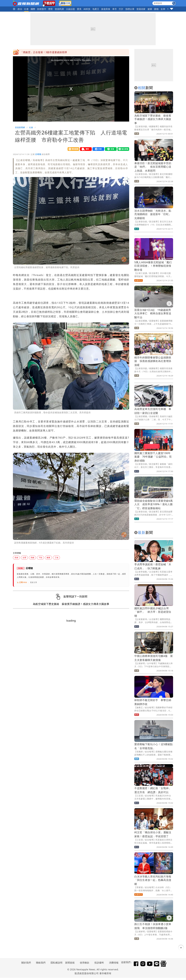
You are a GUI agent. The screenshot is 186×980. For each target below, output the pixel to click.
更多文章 (34, 582)
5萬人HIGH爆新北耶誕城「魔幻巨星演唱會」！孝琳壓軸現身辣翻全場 (153, 266)
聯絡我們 (41, 963)
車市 (115, 9)
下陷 (40, 557)
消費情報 (114, 963)
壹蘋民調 (59, 9)
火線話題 (70, 9)
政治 (20, 9)
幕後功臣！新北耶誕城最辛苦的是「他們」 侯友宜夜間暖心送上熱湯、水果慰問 (153, 167)
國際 (33, 9)
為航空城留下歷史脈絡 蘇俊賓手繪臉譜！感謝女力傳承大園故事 (153, 119)
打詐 (121, 9)
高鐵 (32, 557)
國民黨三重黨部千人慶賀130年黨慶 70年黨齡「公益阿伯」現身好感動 (153, 457)
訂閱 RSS (22, 582)
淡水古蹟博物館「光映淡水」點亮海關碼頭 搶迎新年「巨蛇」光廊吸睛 (153, 214)
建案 (48, 557)
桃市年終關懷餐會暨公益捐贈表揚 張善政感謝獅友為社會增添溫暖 (153, 361)
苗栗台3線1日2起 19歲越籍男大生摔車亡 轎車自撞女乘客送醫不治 (153, 314)
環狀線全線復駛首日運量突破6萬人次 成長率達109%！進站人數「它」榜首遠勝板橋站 (154, 504)
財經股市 (42, 9)
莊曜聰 (38, 154)
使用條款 (85, 963)
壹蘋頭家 (141, 9)
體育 (51, 9)
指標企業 (130, 9)
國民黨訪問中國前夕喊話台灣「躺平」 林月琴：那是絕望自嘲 (153, 612)
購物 (156, 9)
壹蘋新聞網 (20, 127)
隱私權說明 (56, 963)
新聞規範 (70, 963)
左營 (24, 557)
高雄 (16, 557)
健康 (150, 9)
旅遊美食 (106, 9)
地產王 (96, 9)
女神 (163, 9)
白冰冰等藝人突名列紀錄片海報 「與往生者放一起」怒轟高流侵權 (154, 880)
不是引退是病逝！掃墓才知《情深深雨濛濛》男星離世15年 (53, 52)
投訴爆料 (99, 963)
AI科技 (87, 9)
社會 (26, 9)
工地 (56, 557)
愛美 (79, 9)
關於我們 (26, 963)
